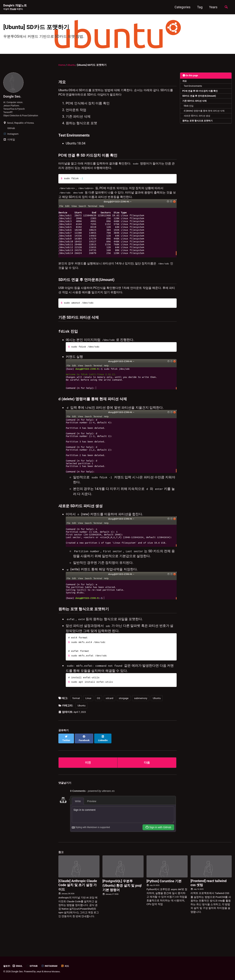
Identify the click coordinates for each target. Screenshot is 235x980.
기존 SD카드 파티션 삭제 (195, 107)
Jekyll (39, 972)
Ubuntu (157, 719)
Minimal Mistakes (54, 972)
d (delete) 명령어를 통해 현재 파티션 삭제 (205, 118)
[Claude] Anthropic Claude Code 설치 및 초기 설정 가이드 (78, 903)
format (76, 719)
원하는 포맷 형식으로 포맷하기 (198, 128)
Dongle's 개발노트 (17, 8)
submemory (141, 719)
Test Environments (194, 91)
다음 (147, 780)
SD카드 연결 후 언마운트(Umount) (200, 102)
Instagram (53, 966)
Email (19, 966)
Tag (199, 7)
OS (98, 719)
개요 (185, 86)
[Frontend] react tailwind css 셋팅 (209, 901)
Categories (181, 7)
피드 (70, 966)
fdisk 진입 (189, 112)
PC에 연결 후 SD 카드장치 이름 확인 (200, 96)
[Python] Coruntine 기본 (164, 899)
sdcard (110, 719)
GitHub (34, 966)
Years (212, 7)
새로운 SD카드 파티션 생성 (198, 123)
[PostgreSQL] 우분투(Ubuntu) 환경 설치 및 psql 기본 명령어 (122, 904)
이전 (88, 780)
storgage (124, 719)
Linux (88, 719)
